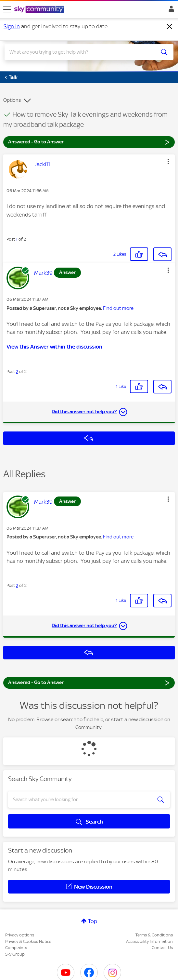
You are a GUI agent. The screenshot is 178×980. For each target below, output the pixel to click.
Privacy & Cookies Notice (28, 941)
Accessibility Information (149, 941)
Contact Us (162, 948)
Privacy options (20, 935)
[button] (168, 162)
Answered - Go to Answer (89, 142)
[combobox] (81, 52)
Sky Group (15, 954)
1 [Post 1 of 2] (17, 239)
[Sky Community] (40, 10)
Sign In (170, 11)
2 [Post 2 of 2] (17, 371)
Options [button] (12, 100)
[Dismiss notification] (170, 27)
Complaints (16, 948)
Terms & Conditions (154, 935)
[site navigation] (7, 9)
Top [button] (93, 921)
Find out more (118, 308)
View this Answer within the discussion (54, 347)
